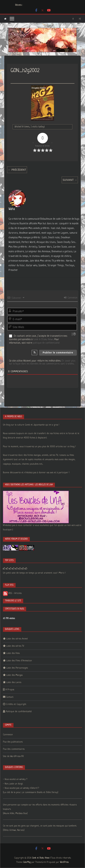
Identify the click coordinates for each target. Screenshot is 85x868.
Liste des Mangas (15, 675)
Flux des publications (13, 742)
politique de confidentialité (46, 343)
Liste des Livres (14, 682)
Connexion (71, 298)
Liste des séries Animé (17, 639)
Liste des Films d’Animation (19, 661)
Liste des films (13, 653)
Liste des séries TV (15, 646)
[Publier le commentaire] (58, 353)
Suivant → (70, 180)
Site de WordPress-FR (13, 756)
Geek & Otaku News (43, 339)
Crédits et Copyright (16, 704)
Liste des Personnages (17, 668)
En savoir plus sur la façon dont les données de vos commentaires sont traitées (42, 362)
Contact (10, 697)
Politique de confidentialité (19, 712)
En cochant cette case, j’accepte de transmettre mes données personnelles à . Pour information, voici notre (38, 339)
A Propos (10, 690)
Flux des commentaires (14, 749)
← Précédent (17, 170)
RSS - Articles (12, 593)
